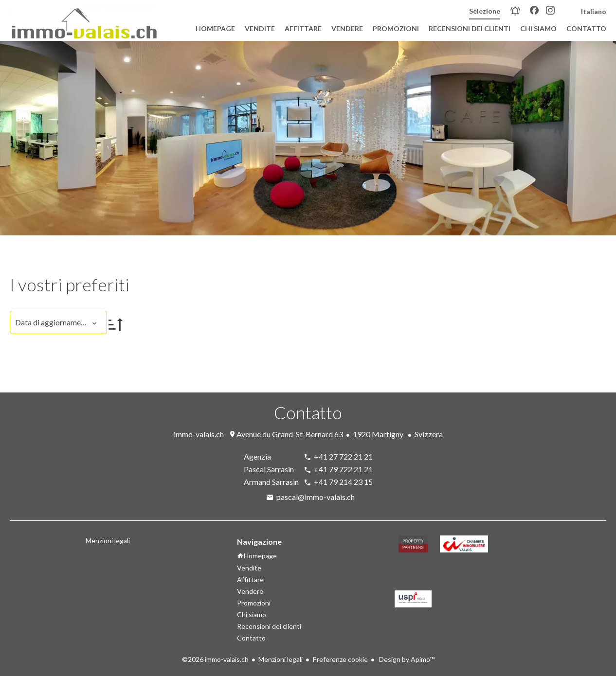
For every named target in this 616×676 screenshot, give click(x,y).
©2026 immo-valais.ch (215, 659)
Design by (406, 659)
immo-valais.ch (199, 434)
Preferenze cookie (340, 659)
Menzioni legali (281, 659)
